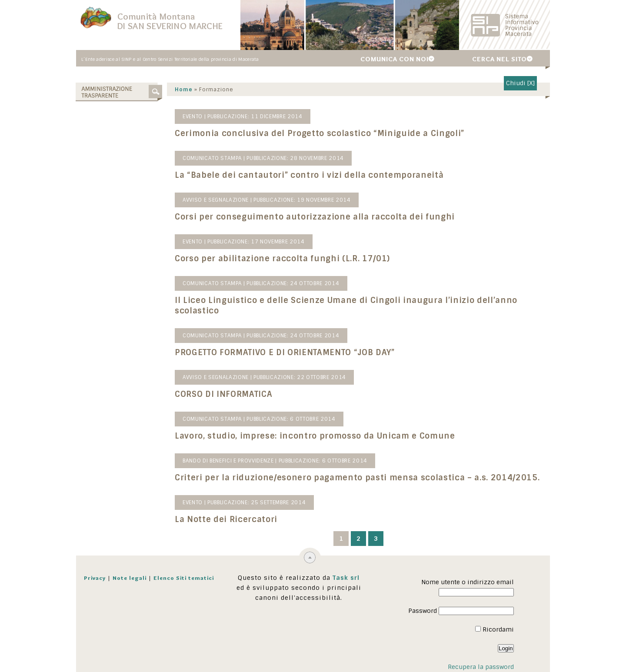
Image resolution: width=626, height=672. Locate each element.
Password (423, 611)
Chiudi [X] (520, 83)
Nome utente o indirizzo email (468, 582)
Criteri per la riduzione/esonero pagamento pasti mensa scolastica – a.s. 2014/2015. (358, 478)
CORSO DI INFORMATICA (224, 394)
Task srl (346, 578)
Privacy (95, 578)
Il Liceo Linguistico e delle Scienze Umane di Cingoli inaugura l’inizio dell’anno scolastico (346, 306)
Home (184, 90)
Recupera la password (481, 667)
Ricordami (494, 629)
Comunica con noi (395, 59)
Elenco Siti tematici (184, 578)
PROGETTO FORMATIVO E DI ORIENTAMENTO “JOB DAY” (285, 353)
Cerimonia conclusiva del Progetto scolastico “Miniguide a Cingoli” (320, 133)
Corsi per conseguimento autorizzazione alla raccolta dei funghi (315, 217)
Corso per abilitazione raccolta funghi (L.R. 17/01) (283, 259)
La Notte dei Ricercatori (226, 519)
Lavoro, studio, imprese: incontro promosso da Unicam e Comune (315, 436)
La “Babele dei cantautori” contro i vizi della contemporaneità (310, 175)
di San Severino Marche (170, 26)
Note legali (130, 578)
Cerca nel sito (499, 59)
